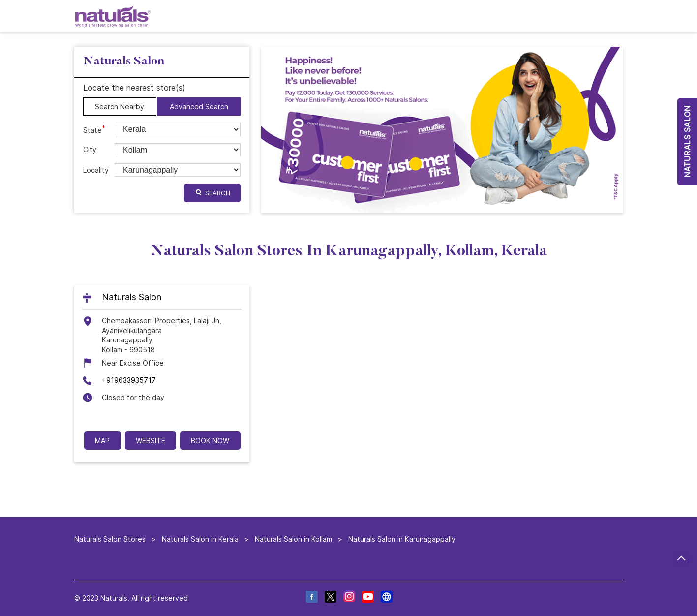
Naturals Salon (132, 297)
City (90, 149)
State (94, 129)
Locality (96, 170)
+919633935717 (129, 380)
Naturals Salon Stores (111, 539)
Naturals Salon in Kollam (293, 539)
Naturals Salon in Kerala (200, 539)
